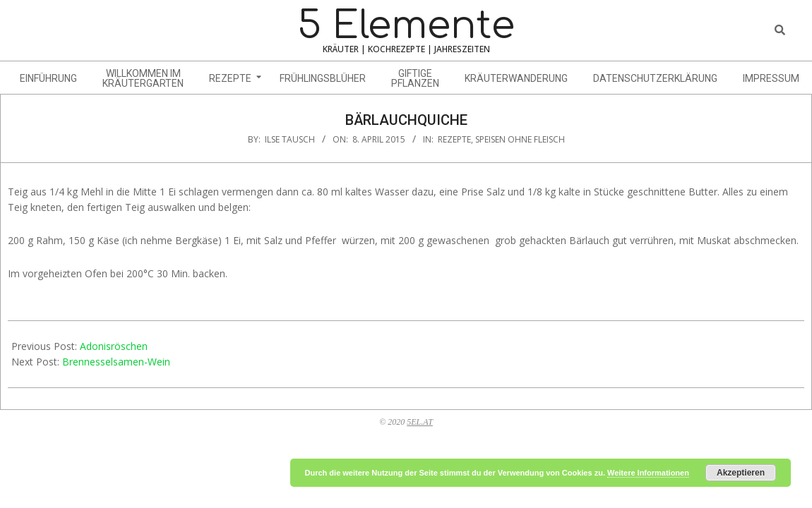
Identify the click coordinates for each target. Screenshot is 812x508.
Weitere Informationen (648, 473)
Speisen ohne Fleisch (520, 139)
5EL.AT (420, 422)
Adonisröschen (114, 346)
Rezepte (454, 139)
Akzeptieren (741, 473)
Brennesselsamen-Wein (116, 362)
